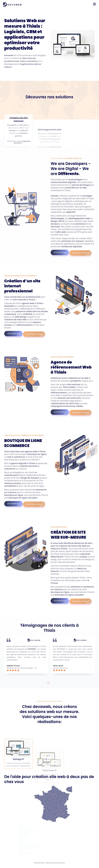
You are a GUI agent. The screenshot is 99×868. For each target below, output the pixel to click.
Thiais (21, 851)
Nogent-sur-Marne (26, 846)
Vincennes (22, 839)
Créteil (21, 826)
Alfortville (22, 841)
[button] (94, 4)
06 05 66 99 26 (61, 252)
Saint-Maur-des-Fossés (27, 829)
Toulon (21, 824)
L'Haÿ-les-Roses (24, 849)
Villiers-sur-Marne (25, 854)
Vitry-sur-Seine (24, 828)
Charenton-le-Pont (25, 852)
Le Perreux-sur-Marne (27, 844)
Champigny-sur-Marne (27, 831)
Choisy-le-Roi (23, 842)
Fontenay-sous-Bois (26, 836)
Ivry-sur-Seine (24, 832)
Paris (63, 863)
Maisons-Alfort (24, 834)
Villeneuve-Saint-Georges (28, 847)
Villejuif (21, 837)
